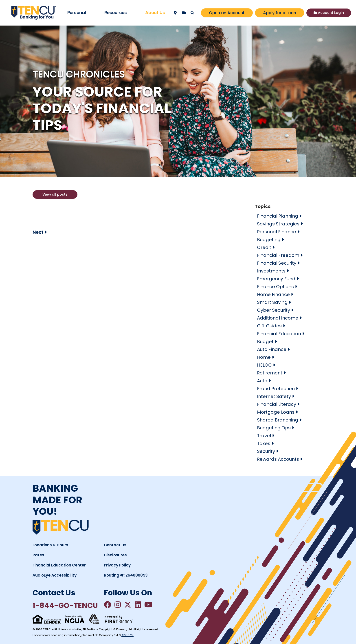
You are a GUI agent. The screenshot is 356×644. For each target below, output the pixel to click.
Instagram (118, 605)
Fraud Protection (276, 389)
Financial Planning (278, 216)
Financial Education (279, 334)
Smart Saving (272, 302)
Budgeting (269, 240)
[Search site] (192, 13)
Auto (262, 381)
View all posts (55, 194)
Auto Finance (272, 349)
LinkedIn (138, 605)
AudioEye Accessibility (55, 575)
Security (266, 451)
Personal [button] (77, 13)
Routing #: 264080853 (126, 575)
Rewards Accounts (278, 459)
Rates (38, 555)
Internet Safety (274, 396)
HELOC (264, 365)
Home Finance (273, 294)
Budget (265, 341)
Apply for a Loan (280, 13)
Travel (264, 436)
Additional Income (278, 318)
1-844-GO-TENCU (65, 605)
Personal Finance (277, 232)
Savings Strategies (278, 224)
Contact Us (115, 545)
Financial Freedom (278, 255)
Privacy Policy (117, 565)
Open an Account (227, 13)
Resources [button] (116, 13)
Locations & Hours (50, 545)
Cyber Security (274, 310)
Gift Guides (269, 326)
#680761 (127, 635)
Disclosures (115, 555)
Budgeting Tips (274, 428)
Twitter (128, 605)
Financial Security (277, 263)
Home (264, 357)
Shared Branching (278, 420)
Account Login (331, 13)
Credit (264, 247)
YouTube (148, 605)
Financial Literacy (277, 404)
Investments (271, 271)
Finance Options (275, 287)
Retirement (270, 373)
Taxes (264, 443)
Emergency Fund (276, 279)
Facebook (108, 605)
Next (38, 232)
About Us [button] (155, 13)
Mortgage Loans (276, 412)
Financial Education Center (59, 565)
